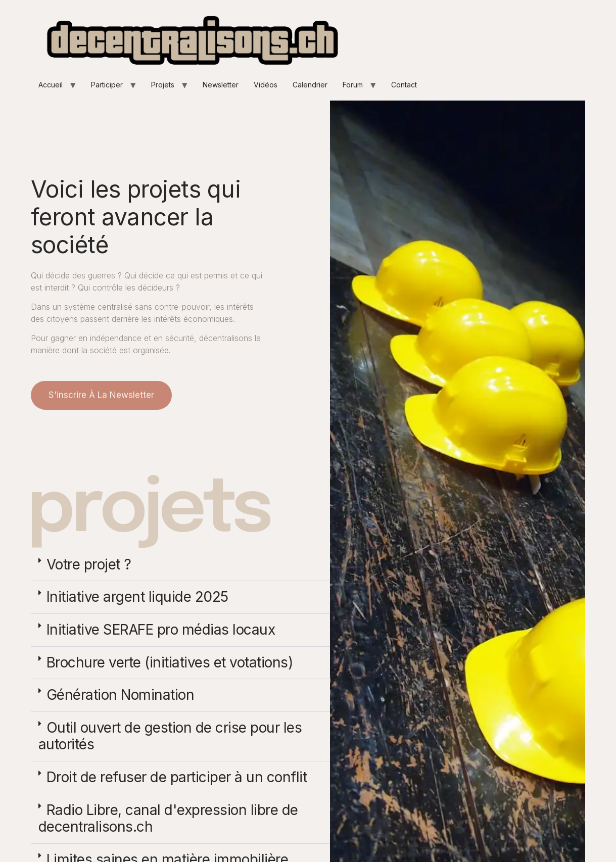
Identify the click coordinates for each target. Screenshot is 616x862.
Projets (163, 85)
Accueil (51, 85)
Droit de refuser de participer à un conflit (177, 777)
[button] (180, 565)
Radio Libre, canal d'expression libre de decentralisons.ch (168, 819)
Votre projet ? (89, 564)
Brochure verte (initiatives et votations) (170, 662)
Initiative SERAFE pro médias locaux (161, 630)
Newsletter (221, 85)
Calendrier (310, 85)
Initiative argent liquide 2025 (137, 597)
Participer (107, 85)
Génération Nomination (121, 695)
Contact (404, 85)
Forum (353, 85)
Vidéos (266, 85)
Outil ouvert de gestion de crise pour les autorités (170, 736)
